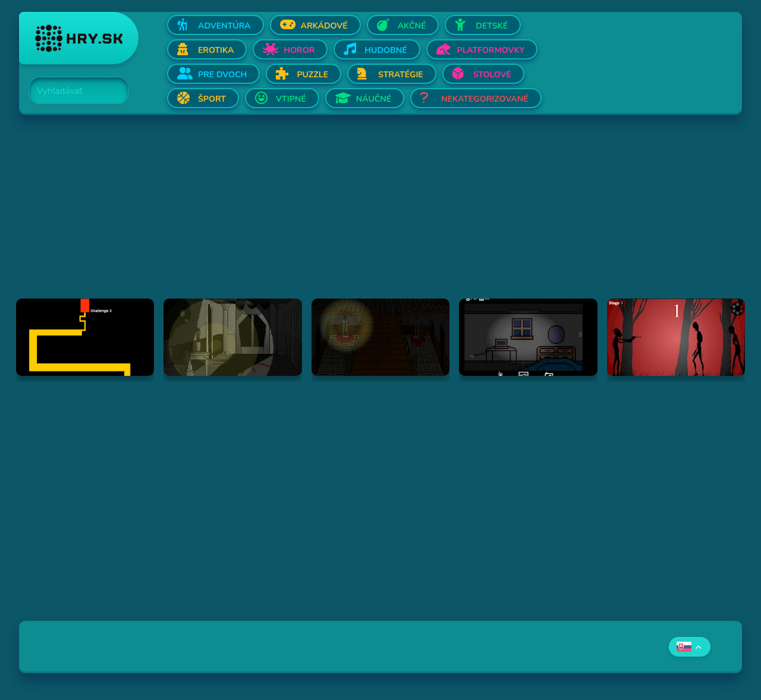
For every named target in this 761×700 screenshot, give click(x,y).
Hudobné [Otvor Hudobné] (386, 50)
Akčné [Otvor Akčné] (412, 26)
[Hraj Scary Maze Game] (85, 337)
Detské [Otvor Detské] (492, 26)
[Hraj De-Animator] (676, 337)
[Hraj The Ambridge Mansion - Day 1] (232, 337)
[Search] (72, 91)
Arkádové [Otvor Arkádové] (324, 26)
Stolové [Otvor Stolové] (492, 75)
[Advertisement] (376, 215)
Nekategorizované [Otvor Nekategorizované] (485, 99)
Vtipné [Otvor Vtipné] (291, 99)
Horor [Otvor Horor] (299, 50)
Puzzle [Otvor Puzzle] (312, 75)
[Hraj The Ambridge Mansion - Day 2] (380, 337)
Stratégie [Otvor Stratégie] (401, 75)
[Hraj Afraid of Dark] (528, 337)
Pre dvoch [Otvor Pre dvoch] (222, 75)
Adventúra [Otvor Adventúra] (224, 26)
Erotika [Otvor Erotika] (216, 50)
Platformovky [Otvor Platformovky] (491, 50)
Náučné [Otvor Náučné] (374, 99)
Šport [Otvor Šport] (212, 99)
